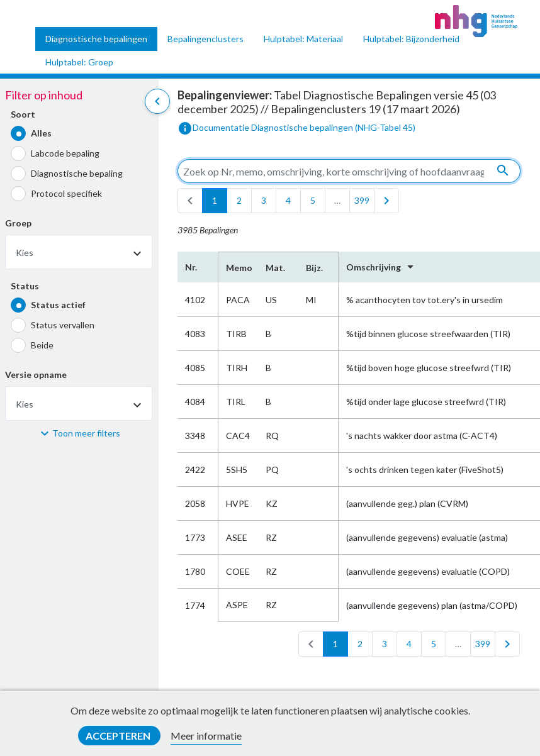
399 (362, 200)
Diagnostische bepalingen (96, 39)
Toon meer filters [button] (86, 433)
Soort (23, 114)
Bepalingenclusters (205, 39)
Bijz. (314, 268)
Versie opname (36, 375)
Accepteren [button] (119, 736)
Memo (238, 268)
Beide (42, 345)
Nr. (191, 267)
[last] (386, 201)
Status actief (58, 305)
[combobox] (79, 252)
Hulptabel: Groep (79, 62)
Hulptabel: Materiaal (303, 39)
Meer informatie (206, 736)
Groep (18, 223)
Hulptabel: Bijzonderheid (411, 39)
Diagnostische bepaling (77, 173)
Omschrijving (382, 267)
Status (25, 286)
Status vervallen (63, 325)
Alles (41, 133)
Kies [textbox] (25, 253)
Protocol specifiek (66, 193)
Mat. (275, 268)
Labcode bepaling (65, 153)
